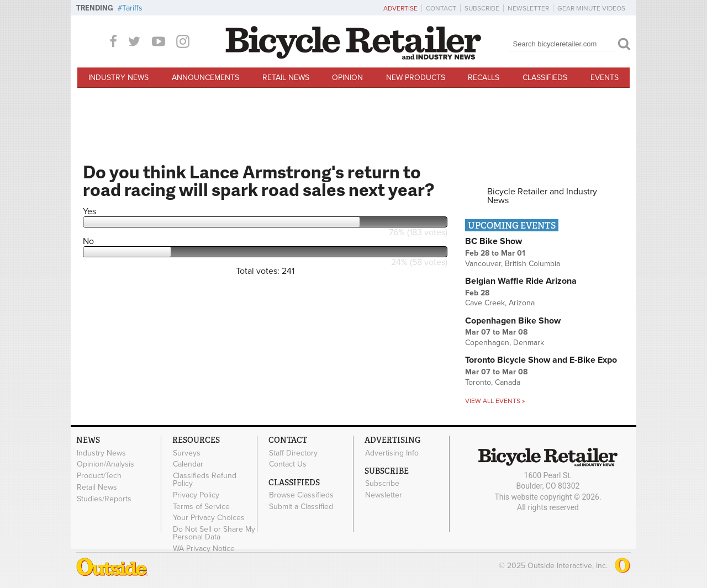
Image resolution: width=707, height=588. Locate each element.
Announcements (205, 78)
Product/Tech (99, 476)
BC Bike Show (494, 241)
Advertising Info (392, 453)
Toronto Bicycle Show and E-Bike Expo (541, 360)
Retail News (286, 78)
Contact (441, 8)
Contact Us (288, 464)
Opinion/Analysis (105, 464)
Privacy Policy (196, 495)
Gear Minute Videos (591, 8)
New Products (416, 78)
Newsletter (528, 8)
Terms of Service (201, 506)
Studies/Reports (104, 499)
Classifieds (545, 78)
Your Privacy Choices (209, 518)
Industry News (118, 78)
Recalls (484, 78)
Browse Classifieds (301, 495)
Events (605, 78)
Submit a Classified (301, 506)
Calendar (188, 464)
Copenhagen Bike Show (513, 321)
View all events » (495, 401)
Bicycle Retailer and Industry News (542, 196)
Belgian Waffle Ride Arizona (521, 281)
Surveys (187, 453)
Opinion (347, 78)
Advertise (400, 8)
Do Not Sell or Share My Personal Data (214, 533)
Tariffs (132, 8)
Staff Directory (293, 453)
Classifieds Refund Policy (205, 480)
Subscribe (482, 8)
